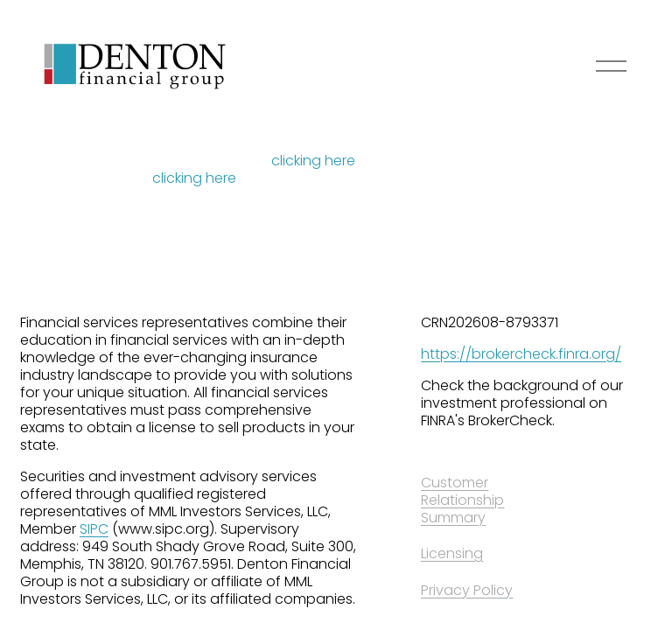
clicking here (313, 161)
